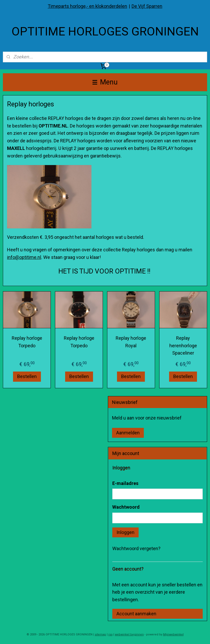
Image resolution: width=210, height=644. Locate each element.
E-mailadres (125, 483)
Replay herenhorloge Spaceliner (183, 346)
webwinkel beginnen (129, 634)
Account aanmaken (136, 614)
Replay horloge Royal (131, 342)
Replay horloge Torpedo (27, 342)
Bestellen (27, 376)
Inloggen (125, 532)
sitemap (100, 634)
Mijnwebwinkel (173, 634)
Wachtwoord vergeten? (136, 548)
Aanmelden (128, 433)
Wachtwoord (126, 507)
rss (110, 634)
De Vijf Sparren (147, 6)
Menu (105, 82)
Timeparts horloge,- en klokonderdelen (87, 6)
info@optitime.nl (24, 257)
